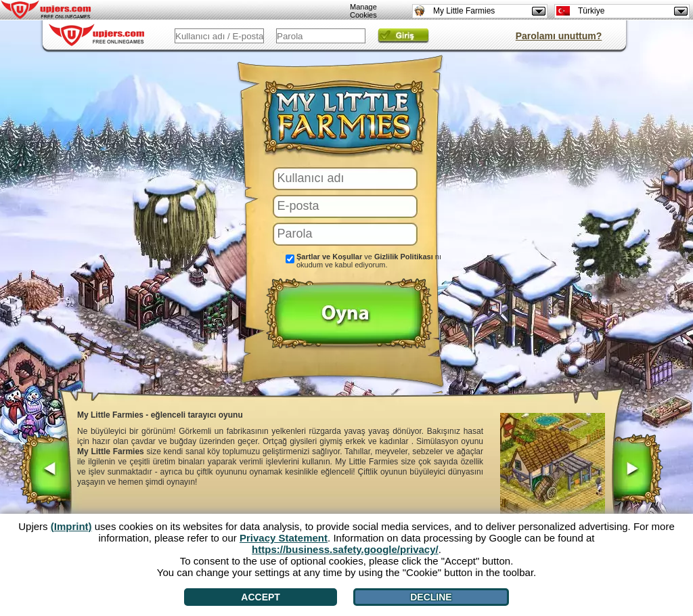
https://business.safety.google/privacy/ (345, 549)
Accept (261, 597)
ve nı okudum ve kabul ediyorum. (369, 261)
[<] (46, 470)
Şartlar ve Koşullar (329, 257)
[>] (636, 470)
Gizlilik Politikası (404, 257)
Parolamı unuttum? (559, 36)
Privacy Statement (284, 538)
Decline (431, 597)
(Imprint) (71, 526)
